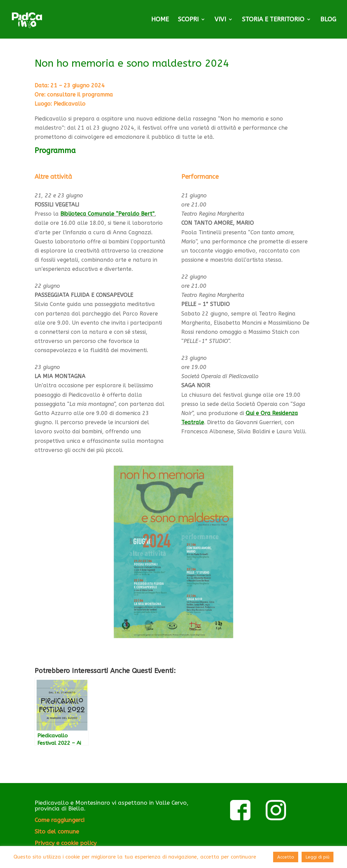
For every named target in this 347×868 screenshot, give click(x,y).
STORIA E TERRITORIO (273, 20)
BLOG (328, 20)
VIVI (220, 20)
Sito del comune (57, 831)
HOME (160, 20)
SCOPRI (188, 20)
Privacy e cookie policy (66, 843)
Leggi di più (318, 857)
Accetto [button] (286, 857)
